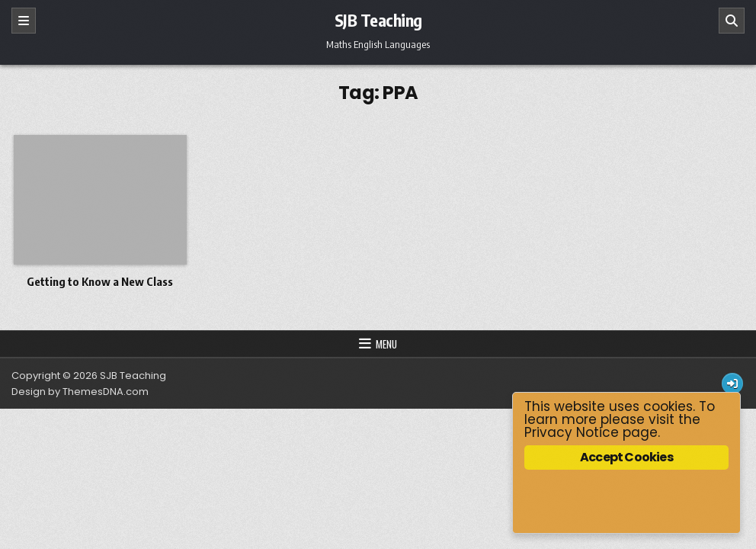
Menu (386, 344)
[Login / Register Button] (732, 384)
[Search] (732, 21)
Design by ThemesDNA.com (80, 392)
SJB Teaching (378, 20)
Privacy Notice (572, 432)
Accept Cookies (626, 457)
